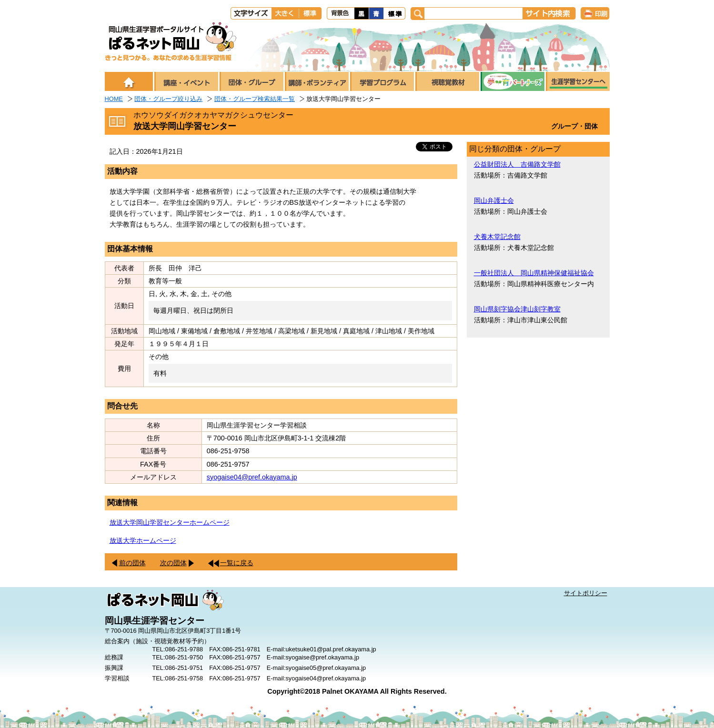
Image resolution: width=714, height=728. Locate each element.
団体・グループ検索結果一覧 (255, 99)
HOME (114, 99)
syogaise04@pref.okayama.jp (252, 477)
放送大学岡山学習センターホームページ (170, 522)
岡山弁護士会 (494, 200)
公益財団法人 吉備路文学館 (517, 164)
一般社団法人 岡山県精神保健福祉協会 (534, 273)
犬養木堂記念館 (497, 237)
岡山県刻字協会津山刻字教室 (517, 309)
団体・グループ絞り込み (168, 99)
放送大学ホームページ (143, 540)
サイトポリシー (586, 593)
